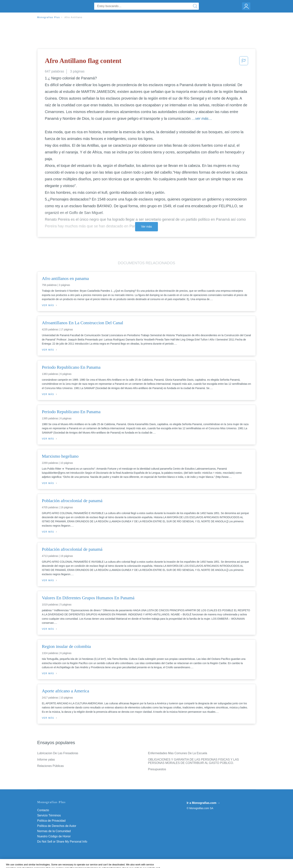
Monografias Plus (49, 17)
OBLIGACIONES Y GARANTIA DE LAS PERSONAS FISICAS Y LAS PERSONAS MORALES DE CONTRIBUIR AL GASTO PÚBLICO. (193, 761)
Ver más (146, 227)
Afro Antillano (73, 17)
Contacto (43, 810)
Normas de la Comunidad (54, 831)
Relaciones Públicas (50, 766)
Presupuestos (157, 769)
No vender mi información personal (60, 842)
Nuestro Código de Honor (54, 836)
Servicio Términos (49, 815)
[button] (244, 62)
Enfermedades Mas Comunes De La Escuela (178, 753)
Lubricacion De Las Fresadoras (58, 753)
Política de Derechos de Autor (57, 826)
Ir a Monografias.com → (203, 803)
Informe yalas (46, 760)
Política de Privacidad (51, 821)
